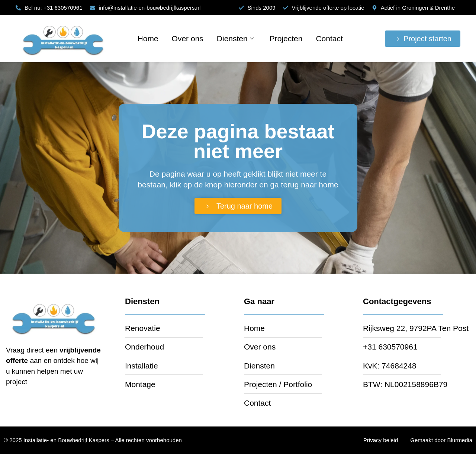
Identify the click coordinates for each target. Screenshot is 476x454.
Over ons (188, 38)
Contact (329, 38)
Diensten (235, 38)
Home (148, 38)
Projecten (286, 38)
